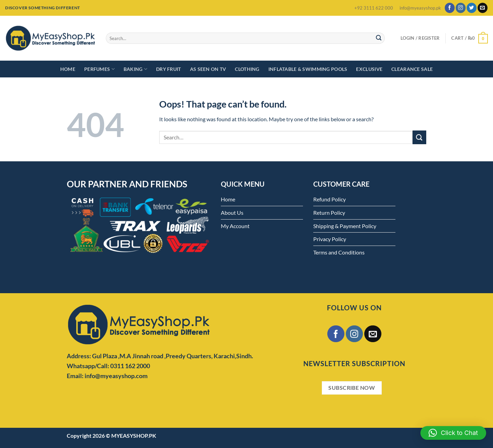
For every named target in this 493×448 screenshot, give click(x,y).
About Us (232, 213)
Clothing (247, 69)
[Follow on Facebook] (450, 8)
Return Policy (329, 213)
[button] (453, 433)
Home (68, 69)
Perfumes (99, 69)
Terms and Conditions (339, 252)
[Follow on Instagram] (461, 8)
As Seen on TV (208, 69)
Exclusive (369, 69)
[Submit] (379, 38)
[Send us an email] (483, 8)
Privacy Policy (330, 239)
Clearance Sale (412, 69)
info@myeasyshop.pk (420, 8)
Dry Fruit (169, 69)
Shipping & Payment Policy (345, 226)
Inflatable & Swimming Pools (308, 69)
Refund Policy (330, 199)
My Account (235, 226)
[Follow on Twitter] (472, 8)
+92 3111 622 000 (374, 8)
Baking (135, 69)
